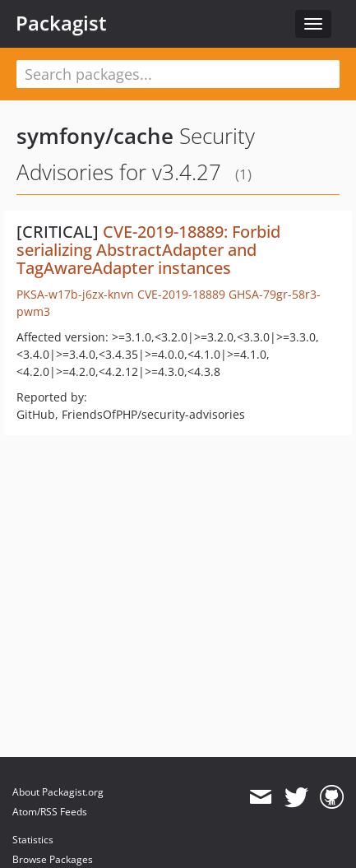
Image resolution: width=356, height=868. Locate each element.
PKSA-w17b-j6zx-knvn (75, 294)
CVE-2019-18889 (181, 294)
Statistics (33, 840)
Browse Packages (53, 859)
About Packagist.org (58, 792)
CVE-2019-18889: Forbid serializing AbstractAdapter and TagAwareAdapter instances (148, 250)
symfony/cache (95, 136)
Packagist (61, 23)
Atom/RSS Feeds (50, 812)
